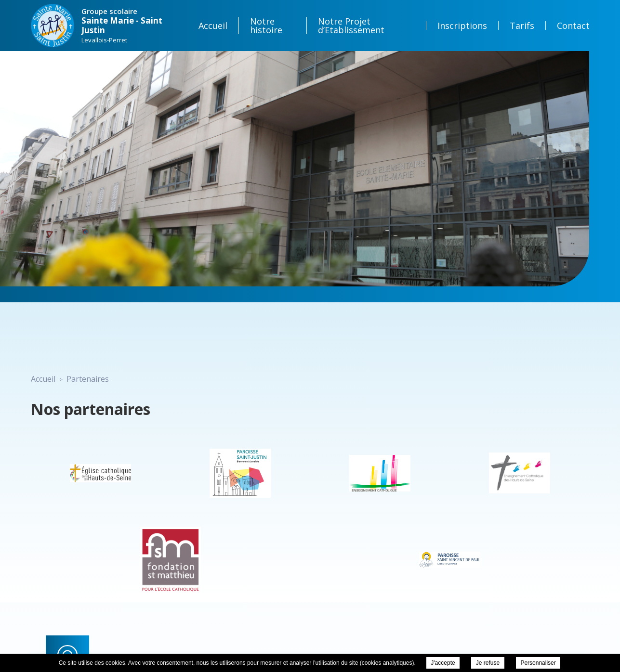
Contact (573, 26)
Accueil (213, 26)
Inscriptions (462, 26)
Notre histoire (266, 26)
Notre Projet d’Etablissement (351, 26)
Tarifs (522, 26)
